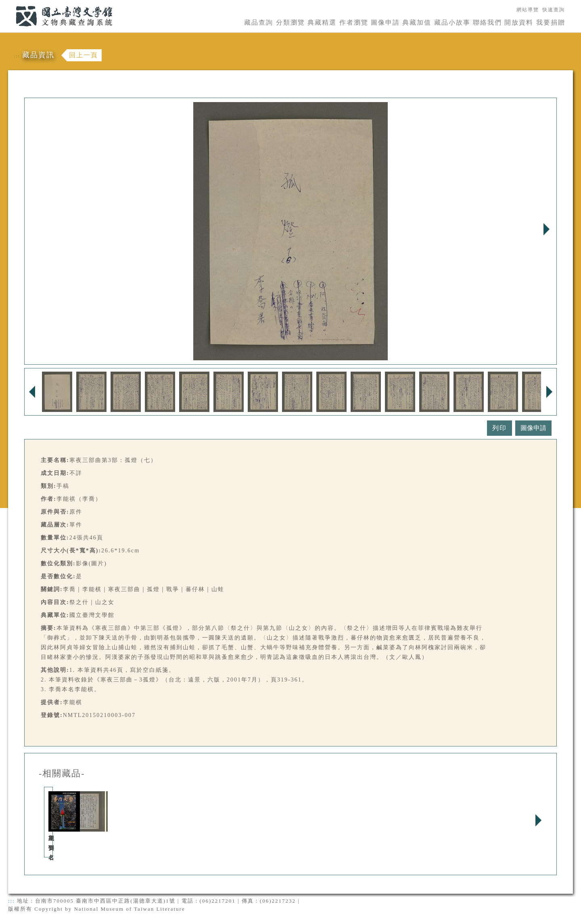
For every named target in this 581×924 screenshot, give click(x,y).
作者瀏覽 (354, 22)
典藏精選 (322, 22)
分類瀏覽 (290, 22)
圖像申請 (385, 22)
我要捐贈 (551, 22)
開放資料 (519, 22)
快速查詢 (554, 10)
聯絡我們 (487, 22)
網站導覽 (528, 10)
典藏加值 (417, 22)
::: (11, 5)
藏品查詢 (259, 22)
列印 (499, 428)
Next (546, 229)
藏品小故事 (452, 22)
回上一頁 (84, 55)
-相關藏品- (62, 773)
